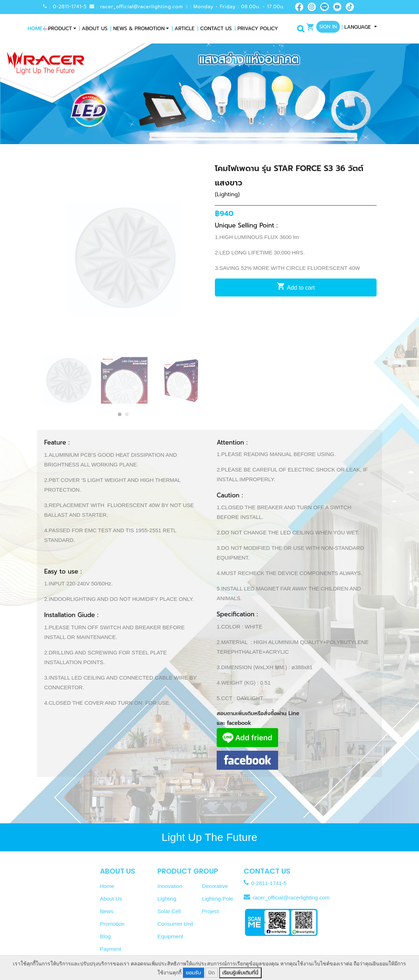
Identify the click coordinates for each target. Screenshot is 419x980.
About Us (93, 29)
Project (210, 911)
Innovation (170, 886)
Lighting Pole (218, 899)
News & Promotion (137, 29)
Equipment (170, 936)
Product (60, 29)
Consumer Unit (175, 924)
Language (357, 27)
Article (183, 29)
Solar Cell (169, 911)
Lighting (167, 899)
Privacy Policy (256, 29)
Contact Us (215, 29)
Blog (105, 936)
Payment (110, 949)
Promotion (112, 924)
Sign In (328, 27)
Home (36, 29)
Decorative (215, 886)
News (107, 911)
